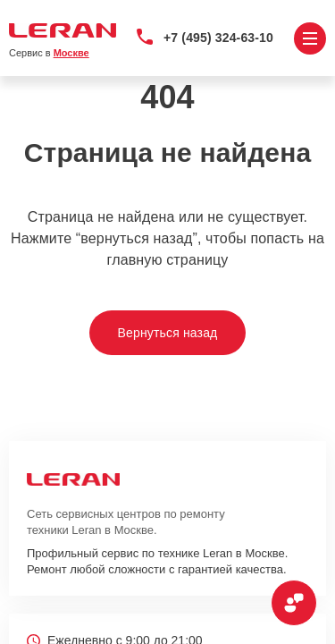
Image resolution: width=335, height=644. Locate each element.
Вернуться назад (168, 333)
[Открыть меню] (310, 38)
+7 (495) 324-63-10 (218, 38)
